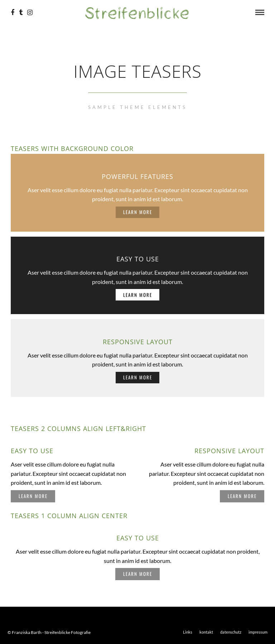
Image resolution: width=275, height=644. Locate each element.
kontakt (206, 632)
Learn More (138, 212)
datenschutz (231, 632)
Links (188, 632)
